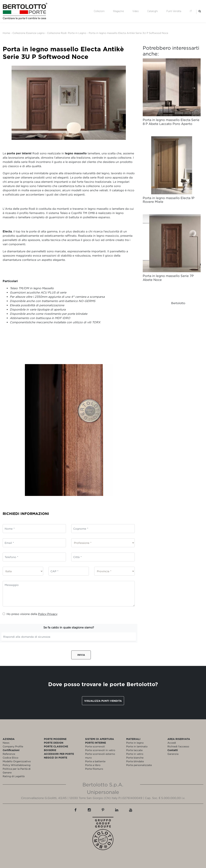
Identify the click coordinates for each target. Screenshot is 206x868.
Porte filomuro (94, 769)
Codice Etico (10, 758)
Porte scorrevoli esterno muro (100, 756)
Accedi (172, 743)
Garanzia (173, 754)
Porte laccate (134, 750)
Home (6, 33)
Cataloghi (153, 11)
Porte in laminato (137, 746)
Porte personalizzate (139, 765)
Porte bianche (135, 758)
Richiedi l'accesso (178, 746)
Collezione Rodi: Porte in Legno (67, 33)
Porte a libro (93, 765)
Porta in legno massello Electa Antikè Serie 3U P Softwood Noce (128, 33)
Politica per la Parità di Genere (17, 771)
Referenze (9, 754)
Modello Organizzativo (17, 761)
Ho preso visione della (30, 614)
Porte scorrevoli (95, 746)
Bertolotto (178, 303)
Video (136, 11)
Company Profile (13, 746)
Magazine (118, 11)
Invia (81, 655)
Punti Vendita (174, 11)
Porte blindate (135, 761)
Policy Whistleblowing (17, 765)
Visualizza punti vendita (103, 701)
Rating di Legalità (14, 776)
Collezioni (99, 11)
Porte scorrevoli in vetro (100, 750)
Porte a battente (95, 761)
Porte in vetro (135, 754)
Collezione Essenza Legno (29, 33)
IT (191, 11)
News (6, 743)
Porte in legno (135, 743)
